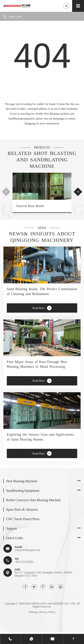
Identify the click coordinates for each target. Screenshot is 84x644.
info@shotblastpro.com (27, 550)
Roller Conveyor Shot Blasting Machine (33, 500)
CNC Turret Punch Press (23, 519)
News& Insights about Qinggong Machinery (42, 237)
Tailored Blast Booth (30, 206)
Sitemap (33, 612)
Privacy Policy (47, 612)
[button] (6, 192)
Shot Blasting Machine (22, 481)
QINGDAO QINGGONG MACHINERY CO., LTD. (47, 604)
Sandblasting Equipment (23, 491)
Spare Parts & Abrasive (22, 509)
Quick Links (15, 538)
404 (20, 17)
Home (12, 17)
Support (11, 528)
